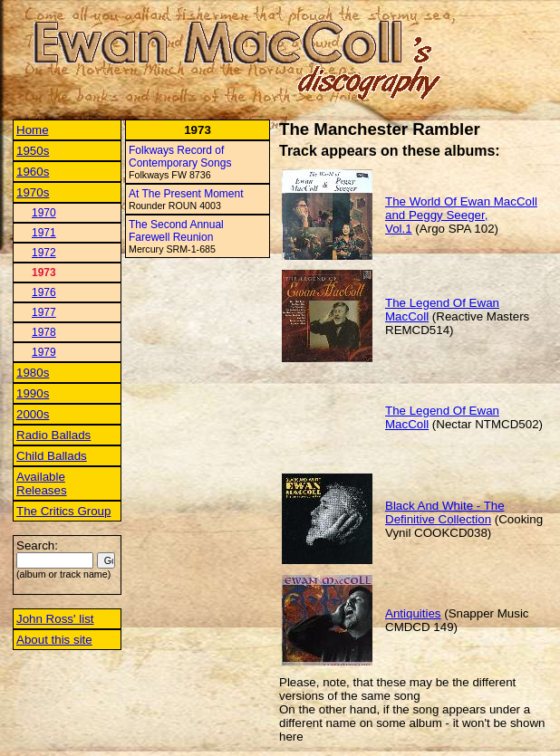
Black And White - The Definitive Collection (445, 512)
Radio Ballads (53, 435)
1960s (33, 172)
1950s (33, 151)
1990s (33, 393)
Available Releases (42, 483)
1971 (44, 233)
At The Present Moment (186, 194)
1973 (44, 273)
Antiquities (413, 613)
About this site (54, 640)
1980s (33, 373)
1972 (44, 253)
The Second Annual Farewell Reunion (176, 231)
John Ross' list (55, 619)
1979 (44, 352)
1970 (44, 213)
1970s (33, 192)
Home (33, 130)
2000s (33, 414)
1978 (44, 332)
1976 (44, 292)
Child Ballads (52, 456)
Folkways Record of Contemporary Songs (180, 157)
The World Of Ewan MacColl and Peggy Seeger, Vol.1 (461, 215)
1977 (44, 312)
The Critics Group (63, 511)
